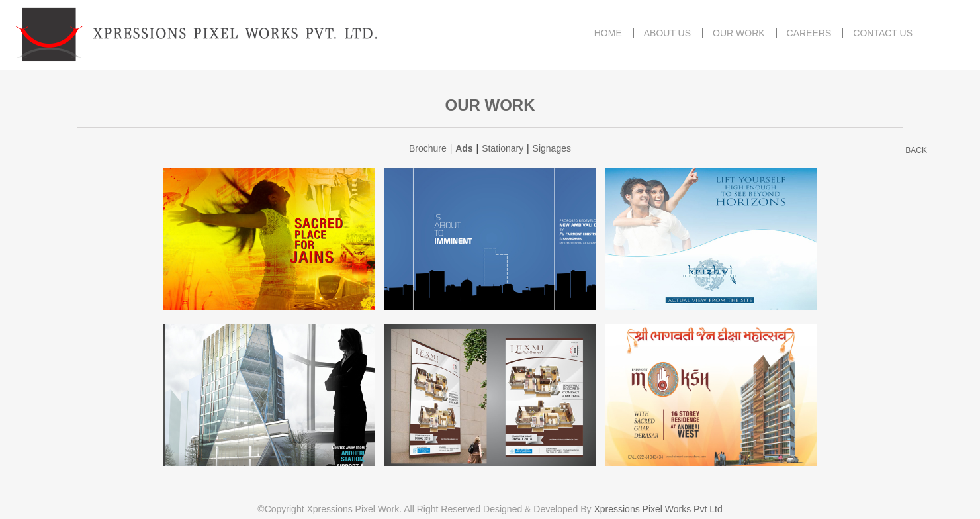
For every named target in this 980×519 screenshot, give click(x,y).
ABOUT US (667, 33)
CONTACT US (883, 33)
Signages (552, 148)
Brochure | (432, 148)
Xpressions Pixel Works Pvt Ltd (658, 509)
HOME (608, 33)
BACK (916, 150)
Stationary (503, 148)
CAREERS (809, 33)
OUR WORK (739, 33)
